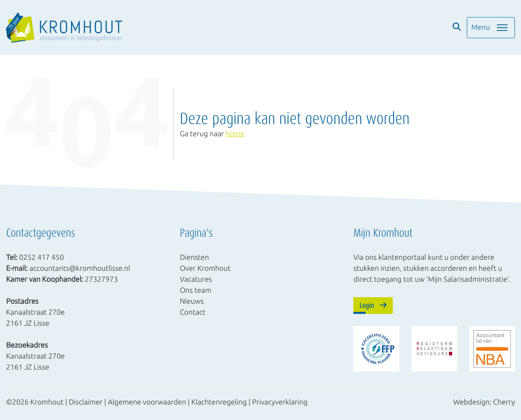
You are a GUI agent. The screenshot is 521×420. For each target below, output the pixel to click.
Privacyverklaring (280, 402)
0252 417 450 (42, 257)
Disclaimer (86, 402)
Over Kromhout (205, 268)
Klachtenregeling (219, 402)
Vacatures (196, 279)
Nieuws (192, 301)
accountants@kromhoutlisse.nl (80, 268)
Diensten (195, 257)
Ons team (196, 290)
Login (373, 305)
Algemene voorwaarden (147, 402)
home (235, 134)
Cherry (504, 402)
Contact (193, 312)
